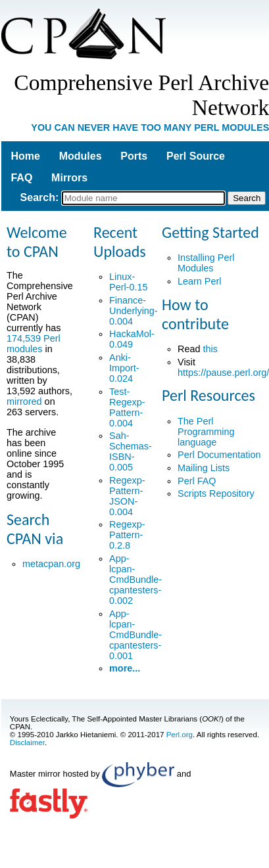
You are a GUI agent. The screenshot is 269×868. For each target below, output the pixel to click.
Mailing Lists (204, 468)
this (210, 349)
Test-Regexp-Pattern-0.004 (127, 407)
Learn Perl (199, 281)
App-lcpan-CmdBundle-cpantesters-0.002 (135, 580)
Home (25, 156)
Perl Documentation (219, 455)
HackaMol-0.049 (132, 339)
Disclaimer (27, 742)
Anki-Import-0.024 (124, 368)
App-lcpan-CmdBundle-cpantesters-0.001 (135, 635)
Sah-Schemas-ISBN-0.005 (131, 451)
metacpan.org (51, 564)
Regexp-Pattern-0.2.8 (127, 535)
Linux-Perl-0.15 (128, 282)
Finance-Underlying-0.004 (134, 311)
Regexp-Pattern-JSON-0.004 (127, 496)
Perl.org (180, 735)
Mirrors (69, 178)
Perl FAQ (197, 481)
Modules (81, 156)
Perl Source (196, 156)
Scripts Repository (216, 493)
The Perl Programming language (206, 432)
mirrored (24, 401)
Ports (134, 156)
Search (38, 197)
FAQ (21, 178)
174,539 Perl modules (34, 344)
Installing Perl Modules (206, 263)
